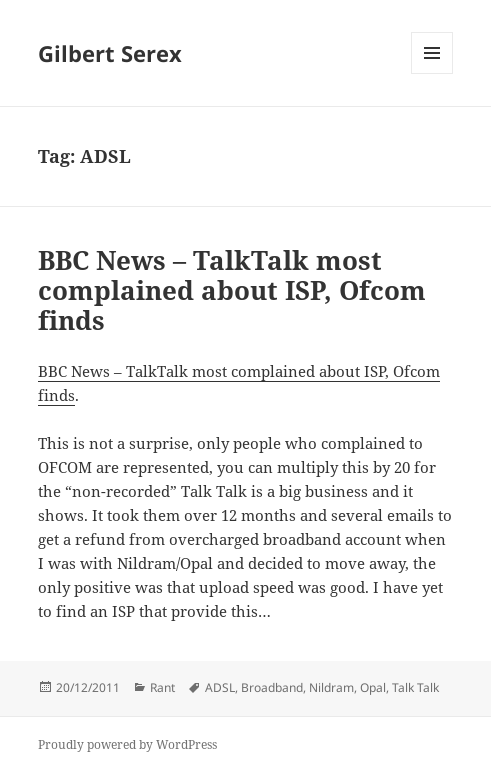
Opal (373, 687)
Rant (162, 687)
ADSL (220, 687)
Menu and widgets (432, 73)
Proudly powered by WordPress (127, 744)
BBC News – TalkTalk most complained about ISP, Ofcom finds (232, 290)
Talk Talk (415, 687)
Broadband (272, 687)
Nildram (331, 687)
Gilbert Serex (110, 53)
